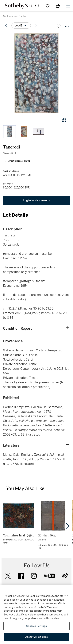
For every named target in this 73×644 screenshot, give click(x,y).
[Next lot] (36, 26)
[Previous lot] (6, 26)
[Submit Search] (37, 6)
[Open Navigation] (68, 6)
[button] (36, 73)
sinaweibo (65, 576)
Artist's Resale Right (19, 161)
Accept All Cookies (36, 637)
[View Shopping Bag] (58, 6)
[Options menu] (21, 26)
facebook (21, 576)
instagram (34, 576)
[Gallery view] (64, 120)
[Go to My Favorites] (48, 6)
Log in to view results (36, 200)
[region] (36, 614)
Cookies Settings (36, 626)
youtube (49, 576)
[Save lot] (59, 26)
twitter (8, 576)
